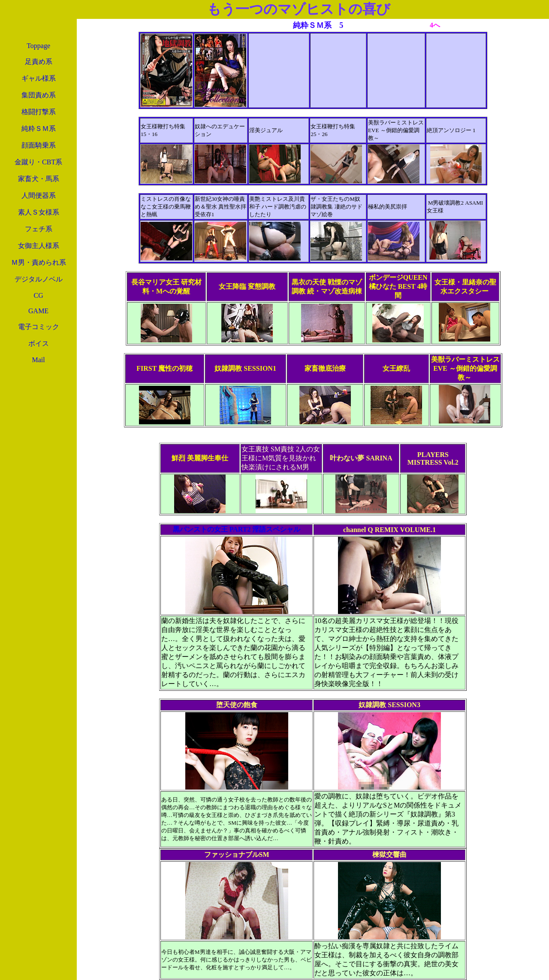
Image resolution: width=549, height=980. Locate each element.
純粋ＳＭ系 (39, 129)
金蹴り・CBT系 (38, 162)
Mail (38, 360)
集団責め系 (39, 95)
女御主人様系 (39, 246)
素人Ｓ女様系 (39, 212)
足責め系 (39, 62)
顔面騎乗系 (39, 145)
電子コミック (39, 327)
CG (38, 295)
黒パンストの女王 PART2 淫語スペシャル (237, 529)
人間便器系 (39, 195)
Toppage (38, 46)
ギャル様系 (39, 78)
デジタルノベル (39, 279)
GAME (38, 311)
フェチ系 (39, 229)
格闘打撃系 (39, 112)
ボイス (39, 343)
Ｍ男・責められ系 (39, 262)
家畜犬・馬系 (39, 179)
